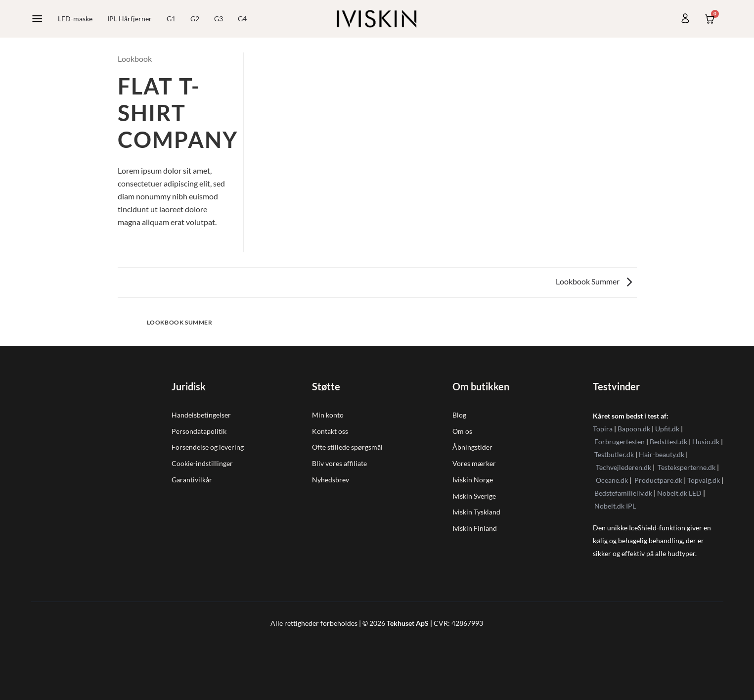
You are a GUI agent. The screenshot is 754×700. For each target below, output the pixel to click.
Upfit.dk (667, 429)
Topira (603, 429)
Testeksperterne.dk (687, 467)
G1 (171, 19)
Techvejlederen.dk (623, 467)
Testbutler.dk (614, 454)
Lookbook (135, 59)
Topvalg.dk (704, 480)
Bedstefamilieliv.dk (623, 493)
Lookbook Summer (594, 281)
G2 (195, 19)
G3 (219, 19)
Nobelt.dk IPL (615, 506)
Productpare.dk (658, 480)
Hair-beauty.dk (662, 454)
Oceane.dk (612, 480)
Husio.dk (706, 442)
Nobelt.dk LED (679, 493)
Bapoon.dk (634, 429)
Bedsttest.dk (668, 442)
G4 (242, 19)
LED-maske (75, 19)
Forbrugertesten (620, 442)
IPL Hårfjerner (130, 19)
